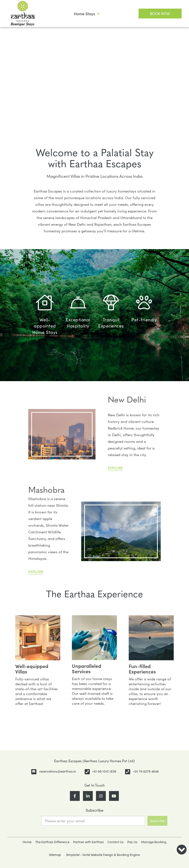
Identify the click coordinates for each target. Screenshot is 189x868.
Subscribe (157, 821)
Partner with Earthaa (88, 842)
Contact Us (115, 842)
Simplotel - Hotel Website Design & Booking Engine (103, 855)
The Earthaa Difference (52, 842)
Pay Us (132, 842)
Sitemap (55, 855)
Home (27, 842)
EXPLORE (115, 468)
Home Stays (87, 14)
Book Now (160, 14)
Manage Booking (154, 842)
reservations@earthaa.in (58, 771)
